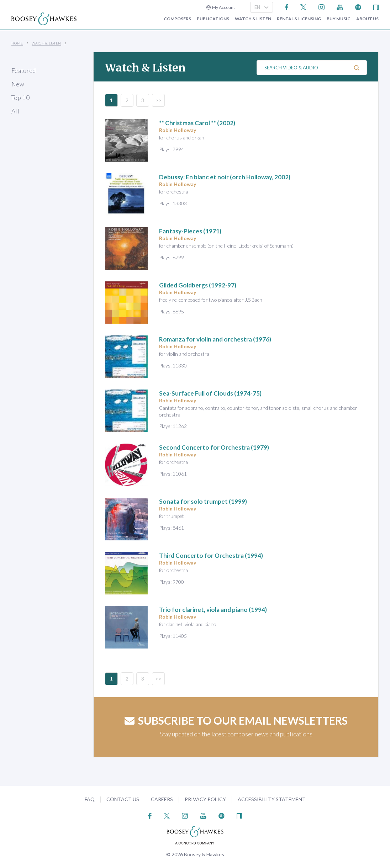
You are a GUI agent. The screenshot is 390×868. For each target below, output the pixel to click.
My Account (221, 7)
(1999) (203, 501)
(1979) (214, 447)
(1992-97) (198, 285)
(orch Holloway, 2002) (225, 177)
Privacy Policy (205, 799)
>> (158, 100)
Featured (24, 71)
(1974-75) (210, 393)
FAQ (90, 799)
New (18, 84)
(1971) (190, 231)
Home (17, 43)
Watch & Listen (253, 19)
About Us (367, 19)
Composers (177, 19)
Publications (213, 19)
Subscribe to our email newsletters (236, 720)
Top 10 (20, 98)
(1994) (211, 555)
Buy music (339, 19)
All (15, 111)
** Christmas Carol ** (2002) (197, 123)
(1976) (215, 339)
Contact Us (123, 799)
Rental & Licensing (299, 19)
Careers (162, 799)
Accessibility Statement (272, 799)
